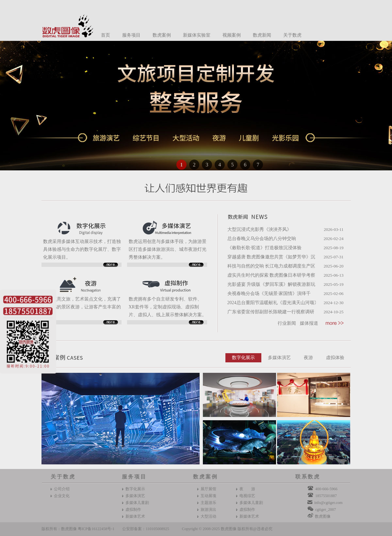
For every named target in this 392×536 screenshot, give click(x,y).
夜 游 (247, 489)
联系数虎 (308, 477)
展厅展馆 (208, 489)
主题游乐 (208, 503)
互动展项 (208, 496)
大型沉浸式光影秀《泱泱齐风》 (259, 229)
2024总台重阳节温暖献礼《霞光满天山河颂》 (273, 303)
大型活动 (208, 516)
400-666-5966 (326, 489)
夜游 (308, 358)
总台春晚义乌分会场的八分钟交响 (262, 239)
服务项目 (131, 35)
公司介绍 (62, 489)
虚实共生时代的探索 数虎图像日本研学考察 (271, 275)
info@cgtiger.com (328, 503)
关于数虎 (292, 35)
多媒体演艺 (279, 358)
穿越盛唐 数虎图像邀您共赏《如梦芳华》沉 (271, 257)
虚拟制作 (133, 510)
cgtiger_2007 (326, 510)
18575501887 (326, 496)
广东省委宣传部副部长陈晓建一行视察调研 (271, 312)
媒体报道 (309, 323)
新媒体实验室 (197, 35)
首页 (106, 35)
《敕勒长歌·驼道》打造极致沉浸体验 (265, 248)
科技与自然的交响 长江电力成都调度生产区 (271, 266)
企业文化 (62, 496)
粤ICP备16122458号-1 (96, 529)
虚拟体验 (335, 358)
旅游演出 (208, 510)
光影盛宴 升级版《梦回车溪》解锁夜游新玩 (271, 284)
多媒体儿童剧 (137, 503)
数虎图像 (323, 516)
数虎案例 (162, 35)
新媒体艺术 (135, 516)
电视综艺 (247, 496)
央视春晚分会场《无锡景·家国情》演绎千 (269, 294)
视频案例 (232, 35)
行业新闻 (287, 323)
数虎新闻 (262, 35)
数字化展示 (243, 358)
